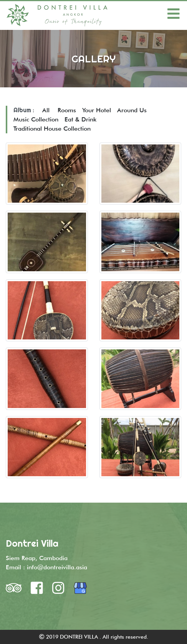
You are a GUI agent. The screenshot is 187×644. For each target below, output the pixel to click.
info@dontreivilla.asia (57, 567)
